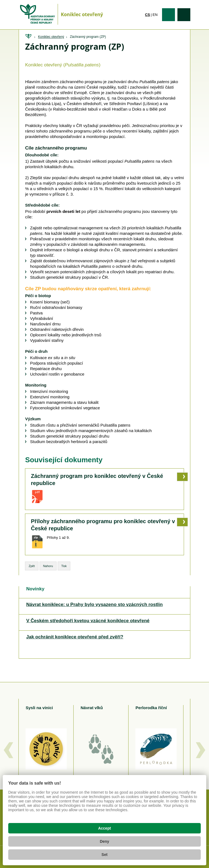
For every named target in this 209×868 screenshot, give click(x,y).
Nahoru (48, 566)
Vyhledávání (184, 15)
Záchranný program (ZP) (88, 37)
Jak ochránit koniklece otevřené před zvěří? (75, 637)
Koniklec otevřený (51, 37)
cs (147, 15)
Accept (104, 828)
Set (105, 855)
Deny (104, 841)
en (155, 15)
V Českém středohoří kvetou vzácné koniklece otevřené (88, 621)
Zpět (32, 566)
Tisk (64, 566)
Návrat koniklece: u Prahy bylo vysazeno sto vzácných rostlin (94, 604)
